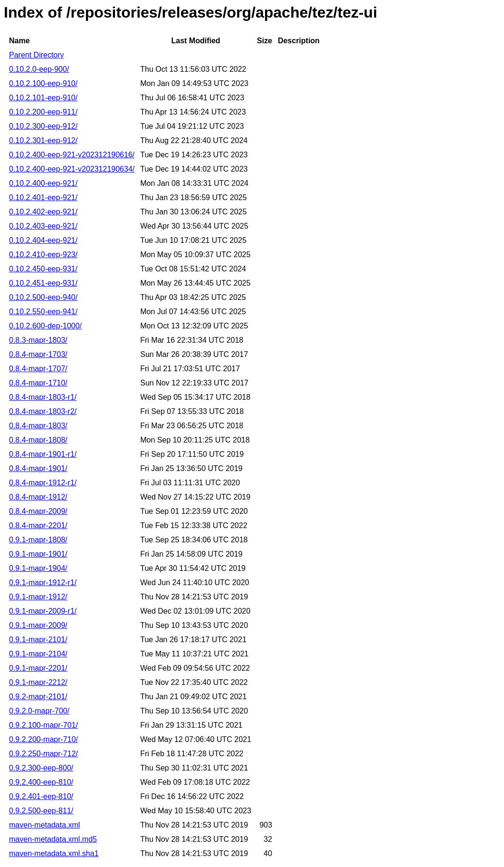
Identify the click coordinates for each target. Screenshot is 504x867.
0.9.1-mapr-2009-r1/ (43, 611)
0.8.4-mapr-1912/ (38, 497)
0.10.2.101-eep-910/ (43, 98)
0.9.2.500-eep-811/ (41, 811)
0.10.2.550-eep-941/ (43, 312)
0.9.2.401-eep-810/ (41, 796)
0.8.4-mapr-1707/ (38, 369)
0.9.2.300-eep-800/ (41, 768)
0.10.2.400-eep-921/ (43, 183)
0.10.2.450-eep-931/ (43, 269)
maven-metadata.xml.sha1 (54, 853)
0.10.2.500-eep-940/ (43, 297)
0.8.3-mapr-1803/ (38, 340)
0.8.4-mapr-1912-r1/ (43, 483)
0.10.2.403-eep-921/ (43, 226)
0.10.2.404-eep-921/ (43, 240)
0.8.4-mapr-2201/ (38, 525)
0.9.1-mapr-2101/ (38, 640)
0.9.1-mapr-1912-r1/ (43, 583)
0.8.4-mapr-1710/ (38, 383)
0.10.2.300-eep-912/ (43, 126)
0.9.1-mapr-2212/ (38, 682)
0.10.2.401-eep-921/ (43, 197)
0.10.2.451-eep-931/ (43, 283)
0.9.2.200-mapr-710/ (43, 739)
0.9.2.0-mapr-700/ (39, 711)
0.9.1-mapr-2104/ (38, 654)
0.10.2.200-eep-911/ (43, 112)
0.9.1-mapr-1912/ (38, 597)
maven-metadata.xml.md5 (53, 839)
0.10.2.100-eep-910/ (43, 83)
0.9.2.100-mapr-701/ (43, 725)
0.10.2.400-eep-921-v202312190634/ (72, 169)
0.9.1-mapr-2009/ (38, 625)
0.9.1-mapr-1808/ (38, 540)
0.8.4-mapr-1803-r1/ (43, 397)
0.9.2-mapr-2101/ (38, 697)
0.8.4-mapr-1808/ (38, 440)
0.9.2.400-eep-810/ (41, 782)
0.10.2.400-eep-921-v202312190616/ (72, 155)
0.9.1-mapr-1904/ (38, 568)
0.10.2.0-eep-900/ (39, 69)
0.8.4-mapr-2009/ (38, 511)
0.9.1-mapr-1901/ (38, 554)
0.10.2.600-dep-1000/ (45, 326)
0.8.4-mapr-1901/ (38, 468)
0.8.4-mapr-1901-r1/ (43, 454)
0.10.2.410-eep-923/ (43, 255)
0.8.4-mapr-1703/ (38, 354)
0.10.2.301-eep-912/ (43, 140)
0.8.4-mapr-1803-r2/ (43, 411)
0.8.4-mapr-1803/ (38, 426)
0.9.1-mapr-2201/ (38, 668)
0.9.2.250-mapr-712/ (43, 754)
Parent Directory (37, 55)
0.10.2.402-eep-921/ (43, 212)
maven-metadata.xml (44, 825)
